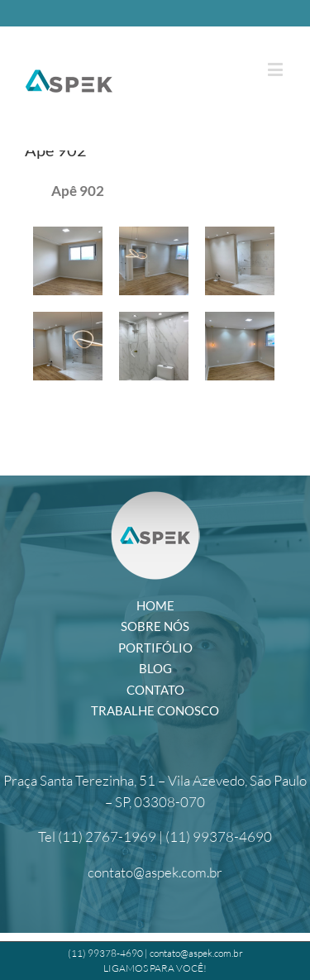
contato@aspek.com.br (155, 872)
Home (155, 605)
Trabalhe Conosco (155, 710)
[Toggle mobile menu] (277, 69)
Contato (155, 690)
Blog (155, 668)
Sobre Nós (155, 626)
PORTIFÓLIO (155, 648)
